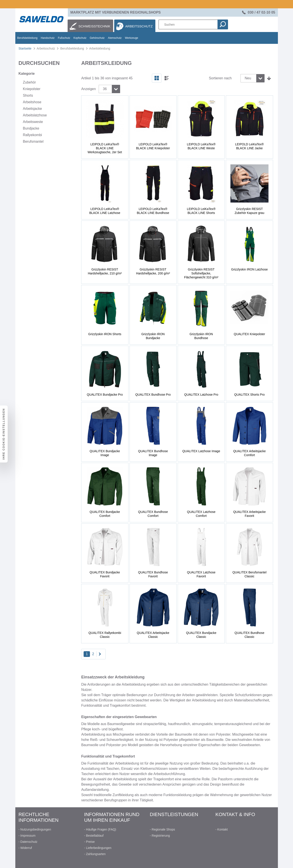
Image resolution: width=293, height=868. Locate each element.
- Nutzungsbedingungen (35, 829)
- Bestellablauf (94, 836)
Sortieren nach (220, 78)
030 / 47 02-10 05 (261, 12)
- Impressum (27, 836)
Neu (248, 78)
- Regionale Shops (162, 829)
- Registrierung (160, 836)
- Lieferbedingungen (98, 848)
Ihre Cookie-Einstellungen (4, 434)
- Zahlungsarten (95, 854)
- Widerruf (25, 848)
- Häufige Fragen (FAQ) (100, 829)
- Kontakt (222, 829)
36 (105, 89)
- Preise (89, 842)
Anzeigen (89, 89)
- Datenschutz (28, 842)
